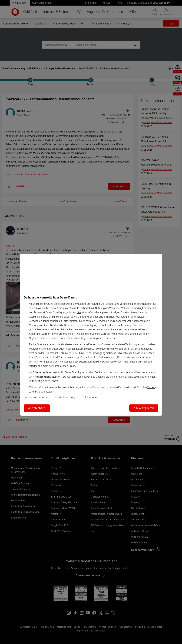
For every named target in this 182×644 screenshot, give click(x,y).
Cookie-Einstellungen (66, 397)
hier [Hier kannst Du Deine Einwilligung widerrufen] (79, 312)
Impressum (91, 397)
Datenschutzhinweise (36, 397)
